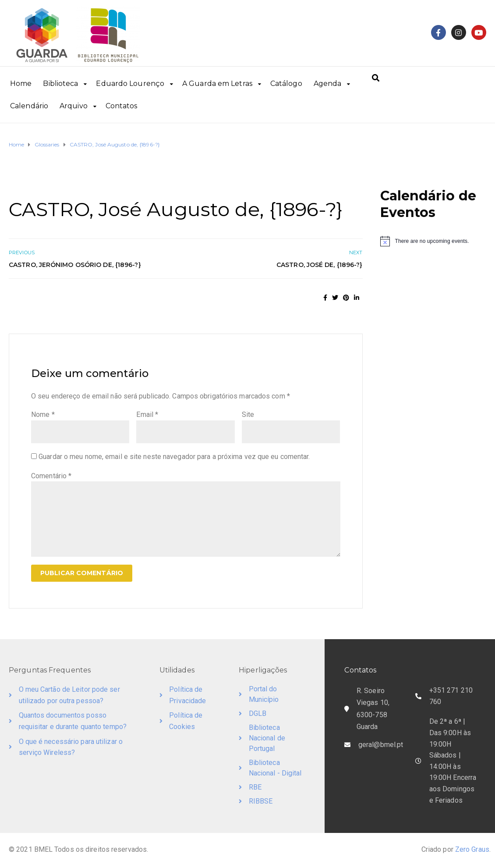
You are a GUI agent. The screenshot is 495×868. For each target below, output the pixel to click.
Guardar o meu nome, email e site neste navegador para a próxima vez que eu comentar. (174, 457)
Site (248, 414)
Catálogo (286, 84)
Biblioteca (60, 84)
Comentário (51, 476)
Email (147, 414)
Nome (43, 414)
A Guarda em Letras (217, 84)
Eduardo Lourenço (130, 84)
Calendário (29, 106)
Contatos (122, 106)
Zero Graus (472, 849)
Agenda (328, 84)
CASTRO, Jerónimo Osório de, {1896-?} (75, 265)
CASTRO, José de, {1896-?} (320, 265)
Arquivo (74, 106)
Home (21, 84)
